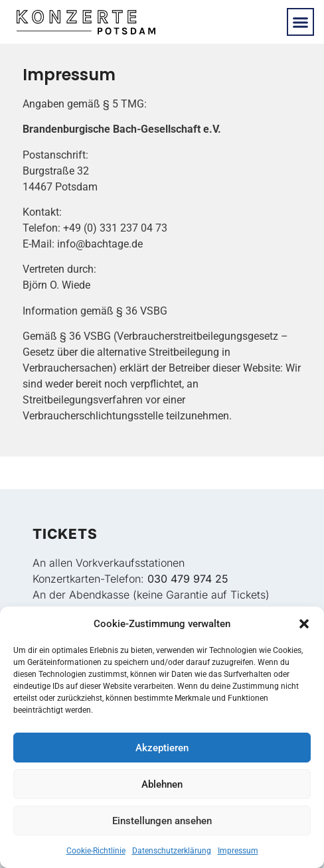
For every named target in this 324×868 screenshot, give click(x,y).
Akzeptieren (162, 748)
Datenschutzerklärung (172, 851)
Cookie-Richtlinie (96, 851)
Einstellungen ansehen (162, 821)
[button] (304, 624)
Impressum (238, 851)
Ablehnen (162, 784)
